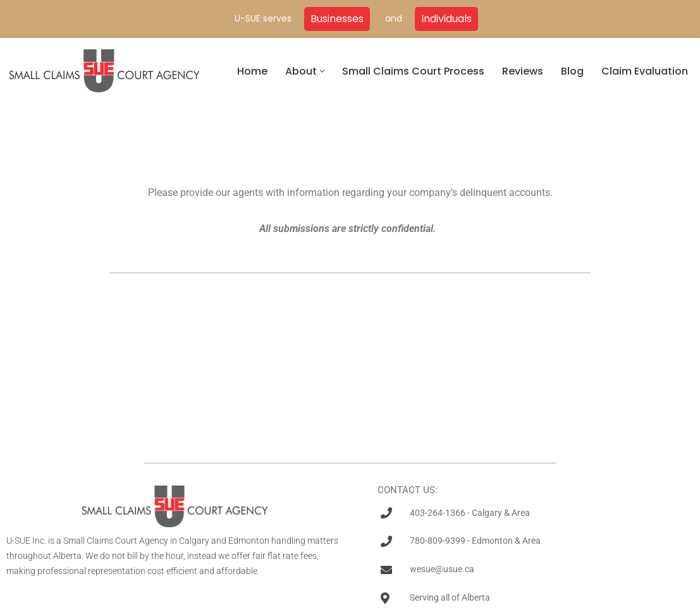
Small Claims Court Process (413, 71)
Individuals (446, 19)
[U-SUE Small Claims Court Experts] (104, 71)
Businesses (337, 19)
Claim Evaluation (645, 71)
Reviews (523, 71)
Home (252, 71)
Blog (572, 71)
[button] (322, 71)
